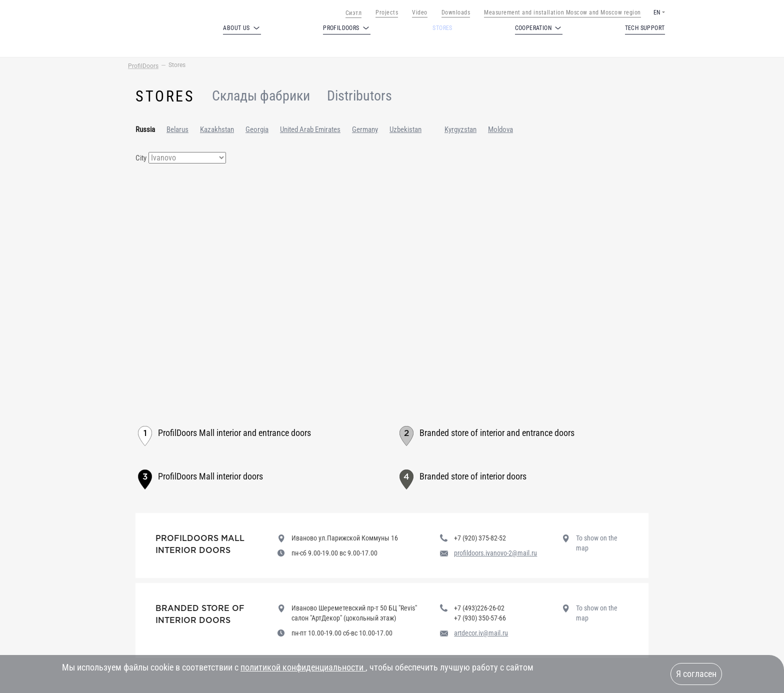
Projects (387, 12)
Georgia (257, 129)
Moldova (500, 129)
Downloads (456, 12)
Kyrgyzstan (460, 129)
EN (657, 12)
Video (420, 12)
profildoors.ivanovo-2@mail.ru (495, 553)
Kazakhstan (217, 129)
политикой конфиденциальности (303, 667)
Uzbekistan (405, 129)
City (141, 158)
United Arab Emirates (310, 129)
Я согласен (696, 674)
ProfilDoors (143, 66)
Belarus (177, 129)
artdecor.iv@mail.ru (481, 633)
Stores (442, 28)
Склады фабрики (261, 96)
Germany (365, 129)
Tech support (645, 28)
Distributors (359, 96)
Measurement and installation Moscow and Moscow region (562, 12)
